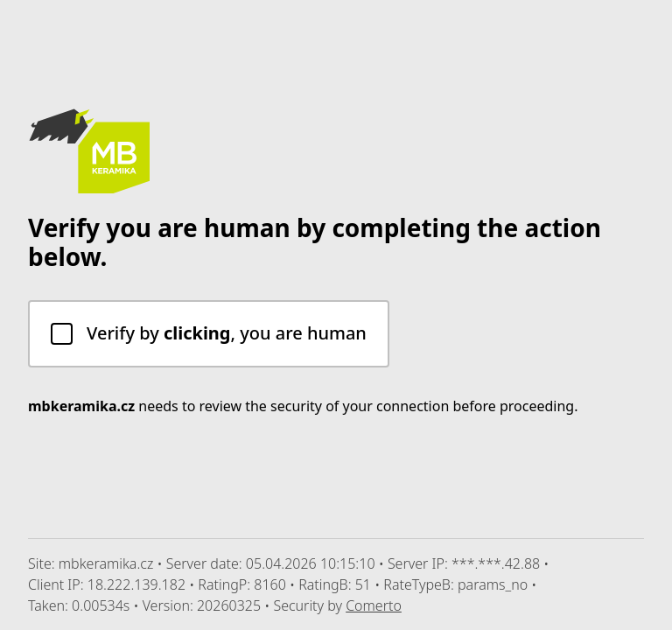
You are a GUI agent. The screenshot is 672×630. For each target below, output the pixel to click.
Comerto (374, 605)
